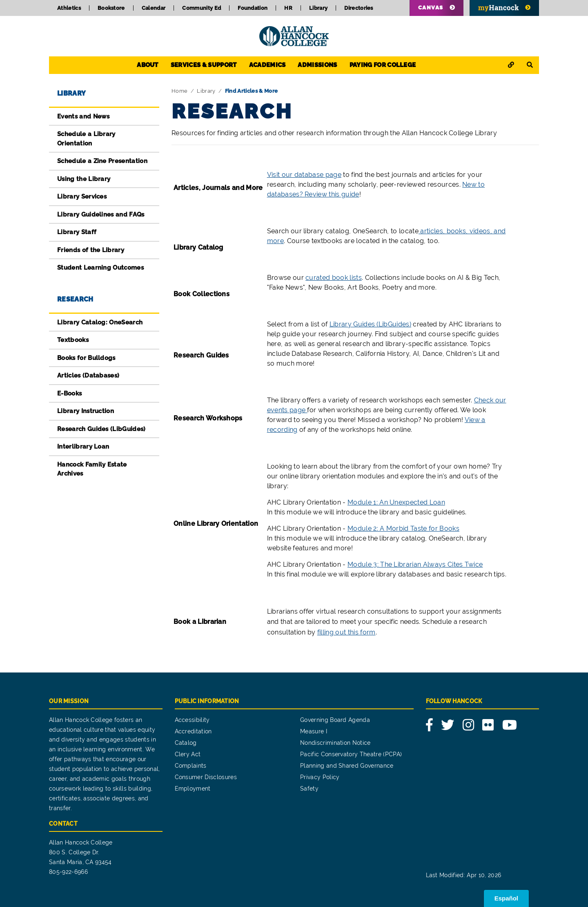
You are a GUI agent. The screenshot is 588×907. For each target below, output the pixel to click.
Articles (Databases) (88, 375)
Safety (309, 789)
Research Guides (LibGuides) (101, 429)
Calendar (154, 8)
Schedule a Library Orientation (86, 139)
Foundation (253, 8)
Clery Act (188, 754)
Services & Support (204, 65)
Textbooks (73, 340)
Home (179, 91)
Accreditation (193, 731)
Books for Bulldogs (86, 358)
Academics (267, 65)
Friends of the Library (91, 250)
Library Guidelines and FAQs (101, 214)
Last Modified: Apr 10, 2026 (464, 875)
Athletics (69, 8)
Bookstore (111, 8)
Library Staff (77, 232)
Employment (193, 789)
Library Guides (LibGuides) (370, 324)
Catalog (186, 743)
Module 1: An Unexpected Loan (396, 502)
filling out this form (346, 632)
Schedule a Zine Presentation (102, 161)
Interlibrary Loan (83, 447)
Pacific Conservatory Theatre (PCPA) (351, 754)
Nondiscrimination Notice (335, 743)
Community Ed (202, 8)
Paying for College (383, 65)
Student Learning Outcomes (100, 268)
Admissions (317, 65)
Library (318, 8)
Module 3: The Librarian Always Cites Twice (415, 564)
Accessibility (192, 720)
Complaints (191, 766)
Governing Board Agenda (335, 720)
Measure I (314, 731)
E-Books (69, 393)
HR (288, 8)
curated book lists (334, 278)
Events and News (84, 116)
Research (75, 299)
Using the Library (84, 179)
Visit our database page (304, 175)
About (148, 65)
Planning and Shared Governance (347, 766)
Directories (359, 8)
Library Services (82, 197)
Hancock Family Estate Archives (92, 469)
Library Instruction (86, 411)
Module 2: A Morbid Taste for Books (403, 528)
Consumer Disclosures (206, 777)
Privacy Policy (320, 777)
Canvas (431, 8)
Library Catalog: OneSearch (100, 322)
